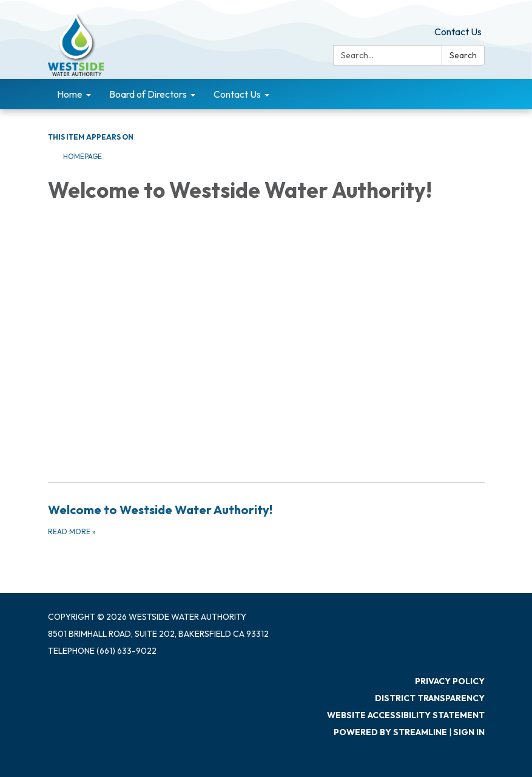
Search (463, 55)
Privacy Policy (450, 681)
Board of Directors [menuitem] (148, 94)
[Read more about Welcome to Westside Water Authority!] (266, 519)
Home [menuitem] (70, 94)
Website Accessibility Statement (406, 715)
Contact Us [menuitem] (237, 94)
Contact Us (458, 32)
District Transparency (430, 698)
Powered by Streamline (390, 732)
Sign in (469, 732)
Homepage (82, 156)
